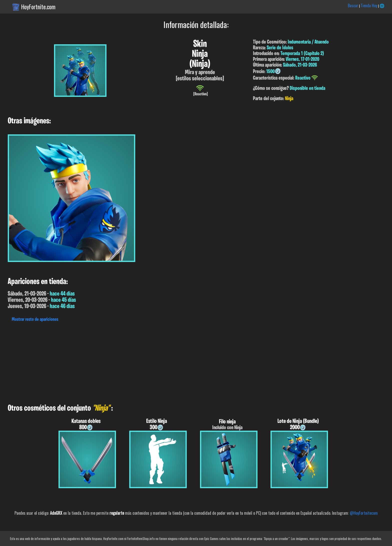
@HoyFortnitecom (364, 513)
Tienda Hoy (369, 6)
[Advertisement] (150, 362)
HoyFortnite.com (38, 7)
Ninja (289, 99)
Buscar (353, 6)
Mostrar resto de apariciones (35, 320)
